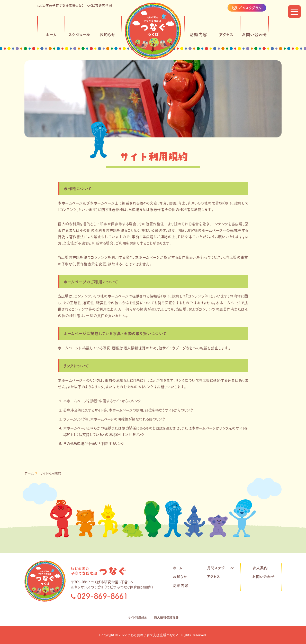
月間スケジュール (220, 568)
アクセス (226, 35)
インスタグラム (250, 8)
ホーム (51, 35)
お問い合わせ (254, 35)
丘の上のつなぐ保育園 (98, 571)
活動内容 (198, 35)
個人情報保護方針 (166, 618)
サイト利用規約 (138, 618)
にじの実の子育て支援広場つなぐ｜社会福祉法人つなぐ (153, 31)
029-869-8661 (103, 596)
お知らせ (107, 35)
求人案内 (260, 568)
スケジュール (79, 35)
